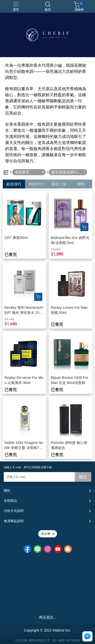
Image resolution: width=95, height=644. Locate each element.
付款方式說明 (14, 511)
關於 (7, 490)
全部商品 (10, 501)
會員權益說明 (14, 521)
